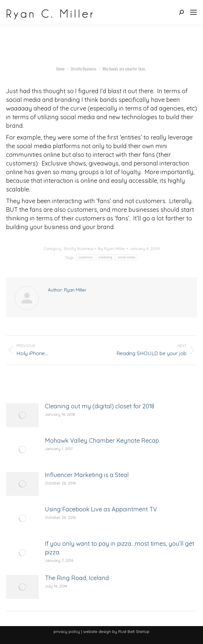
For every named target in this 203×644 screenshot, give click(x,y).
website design (97, 631)
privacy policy (67, 631)
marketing (106, 257)
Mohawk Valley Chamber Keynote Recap (102, 440)
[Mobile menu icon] (193, 12)
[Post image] (22, 415)
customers (86, 257)
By (112, 249)
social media (127, 257)
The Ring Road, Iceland (77, 578)
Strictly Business (78, 249)
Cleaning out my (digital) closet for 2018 (100, 406)
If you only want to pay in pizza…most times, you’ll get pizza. (120, 548)
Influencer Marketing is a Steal (87, 475)
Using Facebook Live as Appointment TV (101, 509)
